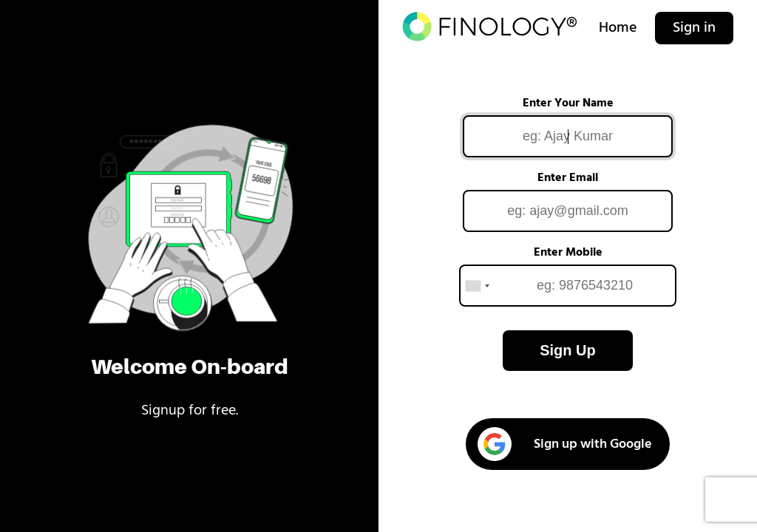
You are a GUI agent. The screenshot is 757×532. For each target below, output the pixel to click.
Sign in (694, 28)
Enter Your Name (568, 103)
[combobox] (477, 286)
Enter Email (568, 178)
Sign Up (568, 350)
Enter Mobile (568, 253)
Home (618, 28)
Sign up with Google (564, 444)
